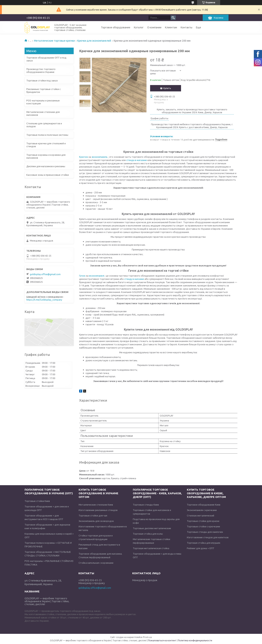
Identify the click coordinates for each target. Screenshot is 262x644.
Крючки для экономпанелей (94, 41)
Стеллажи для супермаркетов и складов (44, 125)
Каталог (139, 27)
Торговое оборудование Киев (204, 505)
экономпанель (99, 157)
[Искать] (173, 18)
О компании (154, 27)
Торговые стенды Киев (146, 505)
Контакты (186, 27)
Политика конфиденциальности (195, 640)
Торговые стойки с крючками (203, 526)
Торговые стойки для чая (93, 516)
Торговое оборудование (116, 27)
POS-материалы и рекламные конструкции (43, 102)
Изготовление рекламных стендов (98, 510)
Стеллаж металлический (201, 516)
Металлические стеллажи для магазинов (43, 113)
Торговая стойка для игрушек (204, 543)
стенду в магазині (134, 279)
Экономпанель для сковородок (96, 521)
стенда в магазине (137, 160)
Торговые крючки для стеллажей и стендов (46, 145)
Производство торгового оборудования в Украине (41, 71)
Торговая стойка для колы (148, 534)
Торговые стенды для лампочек (205, 532)
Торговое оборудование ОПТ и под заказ (46, 59)
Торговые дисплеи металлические (152, 528)
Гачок (83, 276)
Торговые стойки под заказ (42, 80)
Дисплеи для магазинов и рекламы (46, 166)
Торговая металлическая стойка (151, 548)
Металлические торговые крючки (54, 41)
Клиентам (171, 27)
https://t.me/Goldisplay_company (44, 300)
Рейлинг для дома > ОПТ (201, 548)
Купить (167, 88)
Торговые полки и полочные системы (47, 135)
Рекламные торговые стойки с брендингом (43, 90)
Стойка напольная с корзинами (96, 563)
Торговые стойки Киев (37, 501)
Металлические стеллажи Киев (96, 505)
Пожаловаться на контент (162, 640)
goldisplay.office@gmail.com (45, 274)
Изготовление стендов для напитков (208, 537)
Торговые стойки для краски (203, 521)
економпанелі (97, 276)
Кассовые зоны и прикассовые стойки (48, 175)
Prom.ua (147, 637)
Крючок (84, 157)
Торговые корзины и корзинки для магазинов (46, 156)
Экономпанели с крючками (202, 510)
